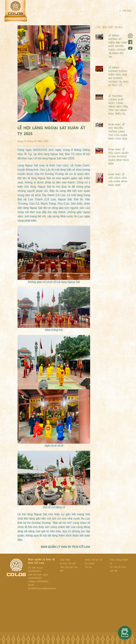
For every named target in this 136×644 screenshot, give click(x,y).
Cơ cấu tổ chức (118, 567)
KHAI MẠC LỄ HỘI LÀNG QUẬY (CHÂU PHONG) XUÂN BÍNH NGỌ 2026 (119, 157)
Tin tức (88, 567)
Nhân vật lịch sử (93, 560)
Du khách (90, 564)
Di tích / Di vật (68, 564)
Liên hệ (113, 571)
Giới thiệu (65, 560)
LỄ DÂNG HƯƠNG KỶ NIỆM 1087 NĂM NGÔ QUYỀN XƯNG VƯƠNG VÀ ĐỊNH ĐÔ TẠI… (118, 46)
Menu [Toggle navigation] (126, 11)
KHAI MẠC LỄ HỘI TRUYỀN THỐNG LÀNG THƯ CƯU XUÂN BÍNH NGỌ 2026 (118, 132)
